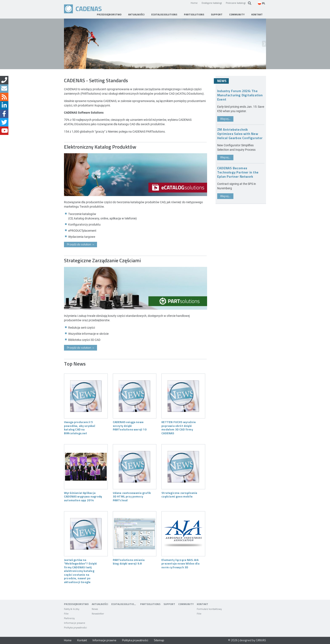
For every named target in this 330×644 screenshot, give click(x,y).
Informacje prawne (104, 640)
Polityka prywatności (135, 640)
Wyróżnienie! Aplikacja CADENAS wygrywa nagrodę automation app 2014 (83, 496)
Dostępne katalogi (212, 3)
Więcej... (225, 119)
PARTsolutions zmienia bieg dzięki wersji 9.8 (129, 562)
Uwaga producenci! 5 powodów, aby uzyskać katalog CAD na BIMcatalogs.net (80, 427)
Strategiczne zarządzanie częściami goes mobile (179, 495)
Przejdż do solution (81, 244)
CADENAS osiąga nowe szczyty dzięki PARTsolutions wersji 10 (130, 426)
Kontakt (82, 640)
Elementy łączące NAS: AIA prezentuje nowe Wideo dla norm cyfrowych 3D (180, 563)
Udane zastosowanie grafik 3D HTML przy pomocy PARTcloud (132, 496)
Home (194, 3)
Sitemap (159, 640)
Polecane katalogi (236, 3)
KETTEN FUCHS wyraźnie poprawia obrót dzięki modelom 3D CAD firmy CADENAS (179, 427)
